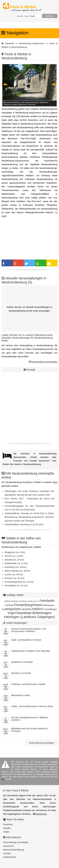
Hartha (7, 601)
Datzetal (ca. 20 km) (14, 560)
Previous (6, 84)
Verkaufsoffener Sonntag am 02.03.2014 (24, 524)
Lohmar (9, 605)
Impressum (8, 846)
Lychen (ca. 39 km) (14, 574)
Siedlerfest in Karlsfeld (22, 662)
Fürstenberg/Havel (28, 605)
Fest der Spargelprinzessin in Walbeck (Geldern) (29, 719)
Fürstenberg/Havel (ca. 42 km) (19, 582)
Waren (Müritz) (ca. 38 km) (17, 571)
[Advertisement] (29, 411)
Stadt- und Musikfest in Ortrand (26, 640)
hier (3, 779)
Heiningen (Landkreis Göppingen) (30, 617)
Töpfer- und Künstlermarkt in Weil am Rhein (32, 706)
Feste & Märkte (25, 7)
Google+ (7, 828)
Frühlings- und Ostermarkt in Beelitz (28, 684)
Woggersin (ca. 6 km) (15, 552)
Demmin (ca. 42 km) (14, 578)
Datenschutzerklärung (14, 850)
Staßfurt (37, 609)
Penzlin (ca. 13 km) (14, 556)
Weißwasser (48, 605)
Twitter (6, 832)
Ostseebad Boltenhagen (33, 613)
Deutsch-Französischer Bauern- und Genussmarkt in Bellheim (28, 630)
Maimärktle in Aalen (21, 695)
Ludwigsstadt (11, 609)
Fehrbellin (47, 601)
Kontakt (7, 853)
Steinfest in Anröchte (21, 673)
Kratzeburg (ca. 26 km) (16, 567)
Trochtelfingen (50, 609)
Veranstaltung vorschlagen (43, 362)
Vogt (11, 613)
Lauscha (26, 609)
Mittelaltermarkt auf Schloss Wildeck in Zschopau (30, 730)
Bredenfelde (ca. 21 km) (16, 563)
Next (53, 84)
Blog (55, 482)
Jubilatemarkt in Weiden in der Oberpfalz (31, 651)
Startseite (10, 43)
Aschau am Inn (33, 601)
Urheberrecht (9, 857)
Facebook (8, 824)
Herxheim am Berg (18, 601)
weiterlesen (41, 814)
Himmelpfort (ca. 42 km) (16, 586)
